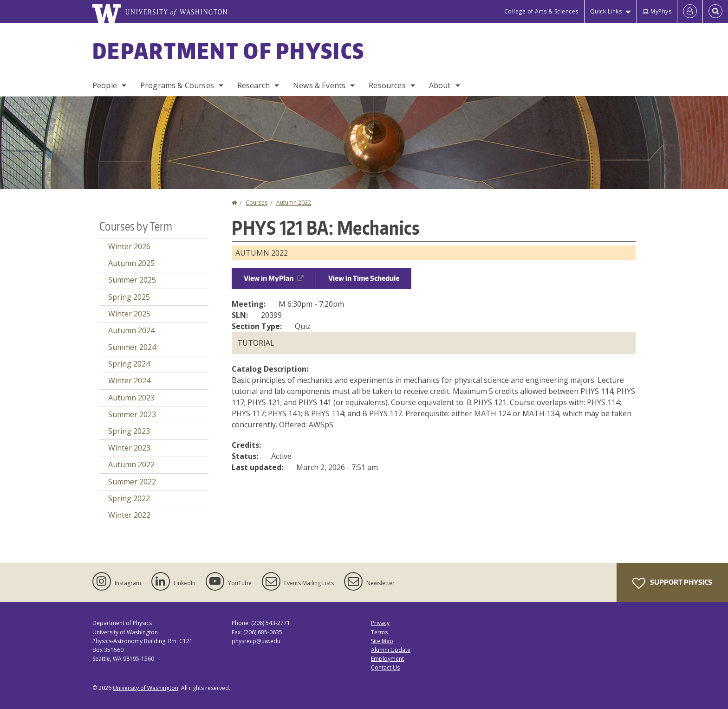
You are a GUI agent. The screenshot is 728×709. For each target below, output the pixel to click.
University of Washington (146, 688)
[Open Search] (715, 12)
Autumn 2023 (131, 398)
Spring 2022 (129, 498)
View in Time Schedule (364, 278)
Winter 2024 (129, 380)
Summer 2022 (132, 482)
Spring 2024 (129, 364)
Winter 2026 (129, 246)
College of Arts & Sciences (541, 11)
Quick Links (606, 11)
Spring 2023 (129, 431)
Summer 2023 (132, 414)
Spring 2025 (129, 297)
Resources (387, 85)
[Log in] (690, 12)
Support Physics (672, 583)
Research (253, 85)
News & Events (319, 85)
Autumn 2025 (131, 263)
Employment (387, 659)
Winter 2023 (129, 448)
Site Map (382, 641)
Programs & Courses (177, 85)
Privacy (380, 623)
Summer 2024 (132, 347)
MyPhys (657, 11)
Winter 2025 (129, 314)
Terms (379, 632)
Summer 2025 (132, 280)
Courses (257, 203)
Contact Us (385, 667)
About (440, 85)
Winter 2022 (129, 515)
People (105, 85)
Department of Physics (228, 51)
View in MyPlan (274, 278)
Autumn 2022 (294, 203)
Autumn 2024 (131, 330)
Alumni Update (391, 650)
